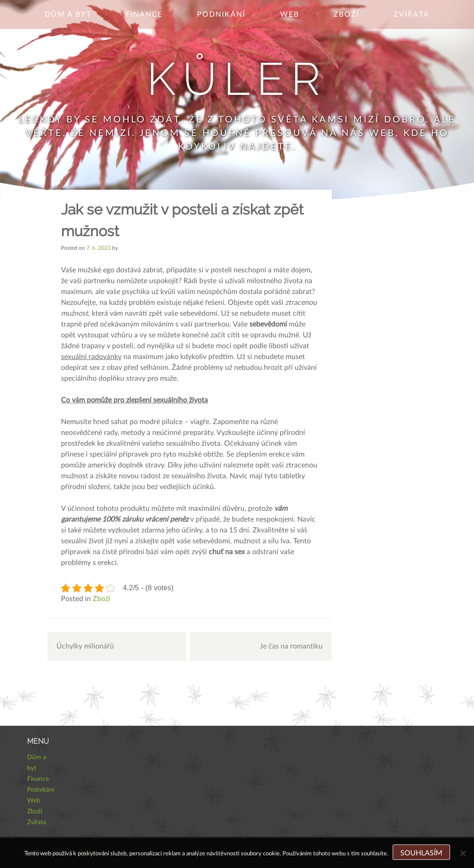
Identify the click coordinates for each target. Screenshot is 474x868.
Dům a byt (68, 14)
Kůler (237, 79)
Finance (144, 14)
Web (290, 14)
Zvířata (411, 14)
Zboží (346, 14)
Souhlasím (421, 853)
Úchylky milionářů (85, 646)
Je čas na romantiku (291, 646)
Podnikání (221, 14)
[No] (463, 853)
